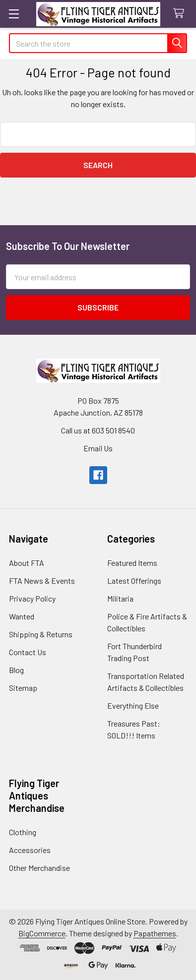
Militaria (120, 598)
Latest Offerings (134, 581)
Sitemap (23, 688)
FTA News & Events (42, 581)
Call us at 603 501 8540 (98, 430)
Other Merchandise (39, 868)
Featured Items (132, 563)
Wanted (22, 616)
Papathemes (155, 933)
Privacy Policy (32, 598)
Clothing (23, 832)
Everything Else (133, 705)
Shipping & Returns (41, 634)
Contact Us (28, 652)
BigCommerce (42, 933)
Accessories (30, 850)
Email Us (98, 448)
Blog (16, 670)
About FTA (27, 563)
